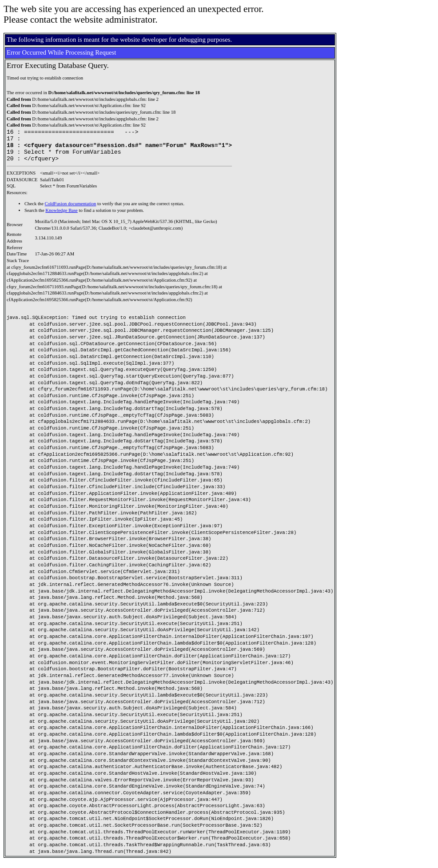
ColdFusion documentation (71, 210)
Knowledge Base (62, 217)
